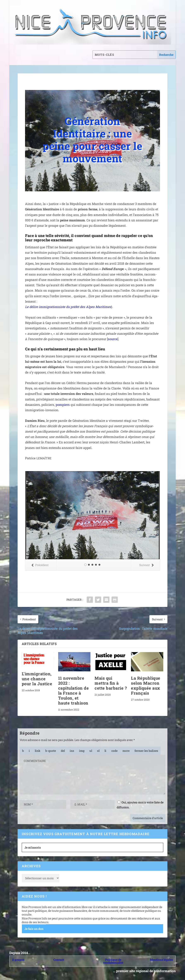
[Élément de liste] (105, 751)
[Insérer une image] (82, 751)
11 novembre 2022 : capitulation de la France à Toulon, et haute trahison (74, 690)
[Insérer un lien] (38, 751)
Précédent (40, 565)
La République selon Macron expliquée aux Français (146, 685)
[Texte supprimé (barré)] (63, 751)
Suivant (146, 565)
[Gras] (23, 751)
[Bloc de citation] (51, 751)
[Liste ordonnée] (98, 751)
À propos (18, 960)
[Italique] (29, 751)
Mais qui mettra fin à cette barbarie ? (111, 683)
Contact (59, 960)
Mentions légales (161, 960)
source (113, 339)
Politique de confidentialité (113, 961)
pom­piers (63, 405)
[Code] (114, 751)
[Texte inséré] (72, 751)
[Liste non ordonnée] (91, 751)
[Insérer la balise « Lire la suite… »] (126, 751)
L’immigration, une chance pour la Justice (37, 679)
